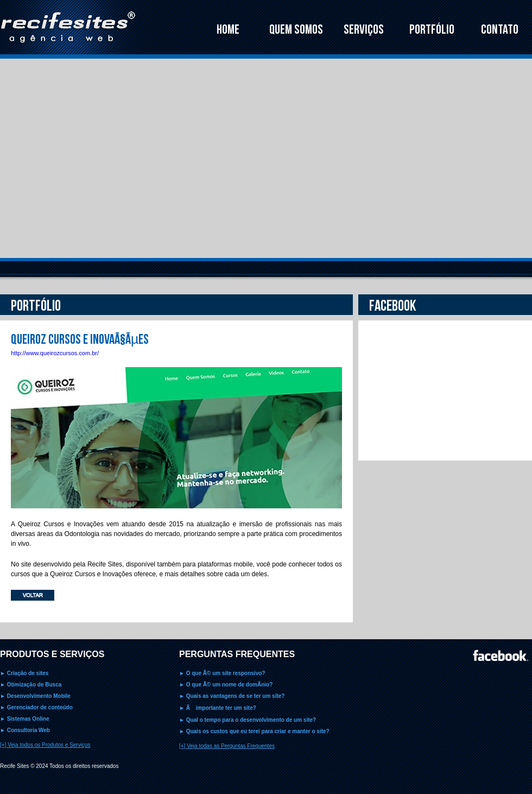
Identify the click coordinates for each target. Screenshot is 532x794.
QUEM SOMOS (296, 30)
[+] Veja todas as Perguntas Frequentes (227, 746)
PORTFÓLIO (432, 30)
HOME (228, 30)
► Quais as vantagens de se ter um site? (232, 696)
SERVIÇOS (364, 30)
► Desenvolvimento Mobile (35, 696)
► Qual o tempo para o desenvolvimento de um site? (248, 720)
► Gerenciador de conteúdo (36, 707)
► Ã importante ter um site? (218, 708)
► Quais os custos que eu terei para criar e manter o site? (254, 731)
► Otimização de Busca (31, 685)
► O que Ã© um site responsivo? (222, 673)
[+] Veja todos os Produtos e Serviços (45, 745)
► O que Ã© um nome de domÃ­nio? (226, 685)
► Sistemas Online (24, 719)
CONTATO (500, 30)
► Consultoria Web (25, 730)
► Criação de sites (24, 673)
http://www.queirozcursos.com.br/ (55, 353)
